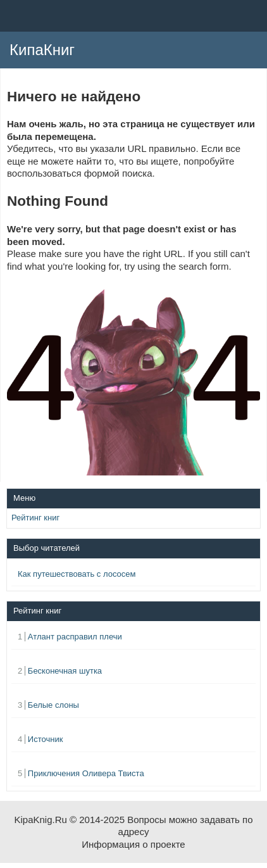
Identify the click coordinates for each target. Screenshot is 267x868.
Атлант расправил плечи (75, 637)
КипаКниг (42, 50)
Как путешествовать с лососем (77, 574)
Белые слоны (53, 705)
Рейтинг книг (35, 518)
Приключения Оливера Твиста (86, 773)
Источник (46, 739)
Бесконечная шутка (65, 671)
